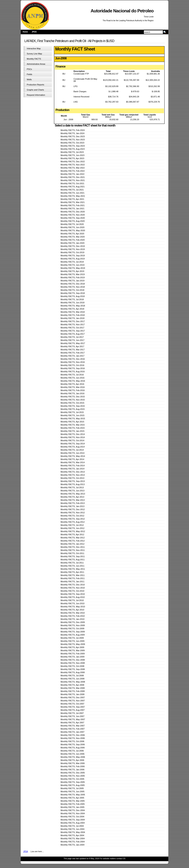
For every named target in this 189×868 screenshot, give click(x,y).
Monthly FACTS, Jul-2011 (72, 563)
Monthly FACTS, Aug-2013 (73, 484)
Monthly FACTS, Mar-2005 (73, 801)
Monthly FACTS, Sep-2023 (73, 146)
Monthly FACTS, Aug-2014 (73, 447)
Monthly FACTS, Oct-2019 (72, 252)
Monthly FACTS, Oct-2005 (72, 779)
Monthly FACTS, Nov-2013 (73, 475)
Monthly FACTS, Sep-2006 (73, 744)
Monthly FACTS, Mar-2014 (73, 462)
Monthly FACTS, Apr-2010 (72, 610)
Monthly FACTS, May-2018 (73, 306)
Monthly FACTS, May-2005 (73, 795)
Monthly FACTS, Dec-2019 (73, 246)
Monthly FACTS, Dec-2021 (73, 177)
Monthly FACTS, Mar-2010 (73, 613)
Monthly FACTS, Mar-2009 (73, 650)
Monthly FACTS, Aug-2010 (73, 597)
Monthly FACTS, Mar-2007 (73, 726)
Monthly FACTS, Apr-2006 (72, 760)
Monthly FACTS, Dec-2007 (73, 697)
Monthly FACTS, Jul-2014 (72, 450)
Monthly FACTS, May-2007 (73, 719)
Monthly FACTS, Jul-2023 (72, 152)
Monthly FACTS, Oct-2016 (72, 365)
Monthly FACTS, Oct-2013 (72, 478)
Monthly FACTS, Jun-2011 (72, 566)
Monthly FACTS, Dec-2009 (73, 622)
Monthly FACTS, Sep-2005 (73, 782)
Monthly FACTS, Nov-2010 (73, 588)
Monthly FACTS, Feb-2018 (73, 315)
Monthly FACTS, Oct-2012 (72, 516)
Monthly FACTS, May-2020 (73, 230)
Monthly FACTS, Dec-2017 (73, 321)
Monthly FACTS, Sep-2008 (73, 669)
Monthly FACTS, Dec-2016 (73, 359)
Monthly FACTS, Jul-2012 (72, 525)
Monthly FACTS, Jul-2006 (72, 751)
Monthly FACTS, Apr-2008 (72, 685)
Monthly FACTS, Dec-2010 (73, 585)
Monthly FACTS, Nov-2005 (73, 776)
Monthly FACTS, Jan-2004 (72, 845)
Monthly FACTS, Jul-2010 (72, 600)
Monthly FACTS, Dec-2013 (73, 472)
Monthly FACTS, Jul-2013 (72, 487)
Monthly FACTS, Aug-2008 (73, 672)
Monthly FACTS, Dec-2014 (73, 434)
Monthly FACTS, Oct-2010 (72, 591)
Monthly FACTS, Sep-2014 (73, 444)
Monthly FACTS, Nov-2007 (73, 701)
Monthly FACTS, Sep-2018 (73, 293)
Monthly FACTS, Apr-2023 (72, 158)
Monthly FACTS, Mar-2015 (73, 425)
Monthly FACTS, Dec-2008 (73, 660)
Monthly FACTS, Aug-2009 (73, 635)
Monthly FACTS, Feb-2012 (73, 541)
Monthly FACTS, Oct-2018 (72, 290)
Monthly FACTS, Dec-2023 (73, 136)
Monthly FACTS (34, 59)
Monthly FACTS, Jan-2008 (72, 694)
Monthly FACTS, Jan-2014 (72, 469)
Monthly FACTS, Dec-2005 (73, 773)
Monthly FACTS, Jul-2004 (72, 826)
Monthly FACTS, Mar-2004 (73, 839)
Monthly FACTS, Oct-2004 (72, 817)
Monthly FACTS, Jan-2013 (72, 506)
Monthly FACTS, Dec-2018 (73, 284)
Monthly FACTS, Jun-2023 (72, 155)
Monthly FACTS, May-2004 (73, 832)
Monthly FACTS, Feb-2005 (73, 804)
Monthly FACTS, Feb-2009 (73, 654)
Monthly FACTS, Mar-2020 (73, 237)
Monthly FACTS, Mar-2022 (73, 168)
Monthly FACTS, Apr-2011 (72, 572)
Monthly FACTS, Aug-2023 (73, 149)
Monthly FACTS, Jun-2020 (72, 227)
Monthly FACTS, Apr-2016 (72, 384)
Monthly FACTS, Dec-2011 (73, 547)
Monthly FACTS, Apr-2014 (72, 459)
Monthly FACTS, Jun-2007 (72, 716)
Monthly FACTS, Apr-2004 (72, 835)
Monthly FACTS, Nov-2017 (73, 324)
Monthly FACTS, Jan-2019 (72, 281)
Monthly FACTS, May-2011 (73, 569)
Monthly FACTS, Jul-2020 (72, 224)
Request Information (36, 95)
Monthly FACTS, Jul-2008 (72, 676)
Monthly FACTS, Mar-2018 (73, 312)
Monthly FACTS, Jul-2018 (72, 299)
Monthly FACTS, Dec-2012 (73, 509)
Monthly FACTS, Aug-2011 (73, 560)
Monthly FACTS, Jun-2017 (72, 340)
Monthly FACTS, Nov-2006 (73, 738)
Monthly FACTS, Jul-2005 (72, 788)
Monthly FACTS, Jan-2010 (72, 619)
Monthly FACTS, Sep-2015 (73, 406)
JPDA (34, 32)
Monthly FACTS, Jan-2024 (72, 133)
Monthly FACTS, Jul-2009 (72, 638)
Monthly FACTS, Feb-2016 (73, 390)
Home (25, 32)
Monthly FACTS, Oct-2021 (72, 183)
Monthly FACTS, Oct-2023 (72, 143)
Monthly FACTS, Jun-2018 (72, 303)
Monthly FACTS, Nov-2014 (73, 437)
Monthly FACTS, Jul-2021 (72, 190)
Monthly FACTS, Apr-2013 (72, 497)
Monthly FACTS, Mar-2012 (73, 538)
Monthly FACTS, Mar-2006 (73, 763)
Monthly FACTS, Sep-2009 (73, 632)
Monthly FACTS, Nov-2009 (73, 625)
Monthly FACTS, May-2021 (73, 196)
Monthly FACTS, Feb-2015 (73, 428)
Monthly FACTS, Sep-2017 (73, 331)
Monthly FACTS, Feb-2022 (73, 171)
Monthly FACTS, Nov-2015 (73, 400)
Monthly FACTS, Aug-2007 (73, 710)
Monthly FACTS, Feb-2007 (73, 729)
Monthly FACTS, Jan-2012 (72, 544)
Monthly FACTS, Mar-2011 (73, 575)
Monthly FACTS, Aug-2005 (73, 785)
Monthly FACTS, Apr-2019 (72, 271)
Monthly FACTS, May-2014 (73, 456)
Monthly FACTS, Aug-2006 (73, 748)
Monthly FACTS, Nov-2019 (73, 249)
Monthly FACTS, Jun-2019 (72, 265)
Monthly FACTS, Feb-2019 (73, 277)
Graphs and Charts (35, 90)
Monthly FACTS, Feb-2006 (73, 766)
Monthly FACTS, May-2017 (73, 343)
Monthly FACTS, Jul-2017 (72, 337)
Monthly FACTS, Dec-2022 (73, 162)
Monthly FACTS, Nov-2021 (73, 180)
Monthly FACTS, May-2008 (73, 682)
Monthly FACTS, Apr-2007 (72, 723)
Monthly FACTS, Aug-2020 (73, 221)
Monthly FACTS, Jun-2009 (72, 641)
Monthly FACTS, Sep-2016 (73, 368)
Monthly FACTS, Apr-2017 (72, 346)
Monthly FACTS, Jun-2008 (72, 679)
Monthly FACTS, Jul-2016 (72, 375)
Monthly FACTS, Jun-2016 (72, 378)
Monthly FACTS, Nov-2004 (73, 813)
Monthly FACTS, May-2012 (73, 531)
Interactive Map (34, 48)
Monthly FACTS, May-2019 (73, 268)
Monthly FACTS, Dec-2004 (73, 810)
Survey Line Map (34, 54)
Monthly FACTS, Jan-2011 (72, 581)
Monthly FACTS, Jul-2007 (72, 713)
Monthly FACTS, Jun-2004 (72, 829)
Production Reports (35, 85)
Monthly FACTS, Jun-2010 (72, 603)
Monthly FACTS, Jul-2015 (72, 412)
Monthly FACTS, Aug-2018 (73, 296)
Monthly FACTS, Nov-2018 (73, 287)
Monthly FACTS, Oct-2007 (72, 704)
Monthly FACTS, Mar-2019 (73, 274)
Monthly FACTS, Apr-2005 (72, 798)
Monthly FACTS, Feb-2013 (73, 503)
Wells (29, 79)
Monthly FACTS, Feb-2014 (73, 466)
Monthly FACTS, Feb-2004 (73, 842)
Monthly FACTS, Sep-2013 (73, 481)
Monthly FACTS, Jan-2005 (72, 807)
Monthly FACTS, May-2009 (73, 644)
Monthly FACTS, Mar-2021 (73, 202)
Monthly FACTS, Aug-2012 (73, 522)
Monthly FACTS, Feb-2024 (73, 130)
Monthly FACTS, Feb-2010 (73, 616)
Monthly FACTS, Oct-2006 (72, 741)
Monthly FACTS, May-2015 (73, 419)
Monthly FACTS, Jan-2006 (72, 770)
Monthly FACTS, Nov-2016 (73, 362)
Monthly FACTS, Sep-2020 (73, 218)
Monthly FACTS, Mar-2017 (73, 350)
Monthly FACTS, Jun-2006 (72, 754)
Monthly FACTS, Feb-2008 (73, 691)
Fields (29, 74)
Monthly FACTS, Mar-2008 (73, 688)
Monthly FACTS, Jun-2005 (72, 791)
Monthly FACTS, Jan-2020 (72, 243)
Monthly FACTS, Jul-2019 (72, 262)
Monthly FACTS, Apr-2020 (72, 234)
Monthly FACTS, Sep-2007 (73, 707)
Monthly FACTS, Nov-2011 (73, 550)
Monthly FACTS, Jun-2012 (72, 528)
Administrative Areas (36, 64)
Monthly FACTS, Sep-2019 (73, 256)
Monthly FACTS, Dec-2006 (73, 735)
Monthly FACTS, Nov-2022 (73, 165)
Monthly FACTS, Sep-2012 (73, 519)
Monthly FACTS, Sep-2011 (73, 556)
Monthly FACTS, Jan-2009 (72, 657)
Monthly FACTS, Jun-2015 (72, 415)
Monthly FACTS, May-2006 (73, 757)
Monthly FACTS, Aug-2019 (73, 259)
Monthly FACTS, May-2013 (73, 494)
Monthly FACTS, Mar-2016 (73, 387)
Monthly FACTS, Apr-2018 (72, 309)
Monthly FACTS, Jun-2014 (72, 453)
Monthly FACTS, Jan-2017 (72, 356)
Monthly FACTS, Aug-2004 (73, 823)
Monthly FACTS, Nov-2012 (73, 513)
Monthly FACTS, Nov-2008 (73, 663)
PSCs (29, 69)
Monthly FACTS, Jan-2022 (72, 174)
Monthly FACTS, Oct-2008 (72, 666)
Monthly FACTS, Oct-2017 (72, 328)
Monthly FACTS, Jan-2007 (72, 732)
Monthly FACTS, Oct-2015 (72, 403)
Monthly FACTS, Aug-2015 (73, 409)
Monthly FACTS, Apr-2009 (72, 647)
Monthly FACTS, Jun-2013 (72, 491)
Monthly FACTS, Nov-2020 (73, 215)
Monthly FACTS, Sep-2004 (73, 820)
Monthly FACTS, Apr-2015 (72, 422)
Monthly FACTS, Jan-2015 (72, 431)
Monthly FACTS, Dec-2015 (73, 397)
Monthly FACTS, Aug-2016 (73, 371)
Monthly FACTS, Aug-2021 (73, 187)
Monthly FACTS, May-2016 (73, 381)
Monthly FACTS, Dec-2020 (73, 212)
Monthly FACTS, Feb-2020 (73, 240)
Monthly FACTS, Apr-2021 (72, 199)
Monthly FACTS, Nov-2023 (73, 140)
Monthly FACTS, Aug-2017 (73, 334)
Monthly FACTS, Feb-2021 (73, 205)
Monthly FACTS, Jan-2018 (72, 318)
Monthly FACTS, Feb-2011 (73, 578)
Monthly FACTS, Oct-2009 (72, 629)
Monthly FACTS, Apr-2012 (72, 534)
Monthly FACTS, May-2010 (73, 607)
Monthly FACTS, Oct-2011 (72, 553)
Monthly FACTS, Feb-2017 (73, 353)
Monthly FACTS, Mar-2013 (73, 500)
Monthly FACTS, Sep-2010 (73, 594)
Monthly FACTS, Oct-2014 (72, 440)
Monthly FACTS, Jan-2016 (72, 393)
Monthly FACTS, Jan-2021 (72, 209)
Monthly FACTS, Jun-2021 (72, 193)
